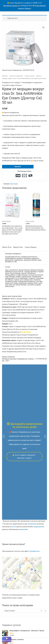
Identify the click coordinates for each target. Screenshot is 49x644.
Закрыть (28, 8)
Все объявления (19, 629)
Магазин (5, 76)
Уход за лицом (30, 76)
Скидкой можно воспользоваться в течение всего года (24, 593)
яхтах (14, 414)
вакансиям (24, 417)
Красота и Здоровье (16, 76)
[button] (44, 28)
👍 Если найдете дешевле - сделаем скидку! (24, 400)
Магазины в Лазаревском (12, 632)
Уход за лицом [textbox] (23, 498)
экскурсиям (32, 411)
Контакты (40, 629)
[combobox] (24, 498)
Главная (9, 629)
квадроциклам (39, 414)
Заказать (18, 167)
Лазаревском (34, 439)
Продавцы (31, 629)
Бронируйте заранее (10, 6)
